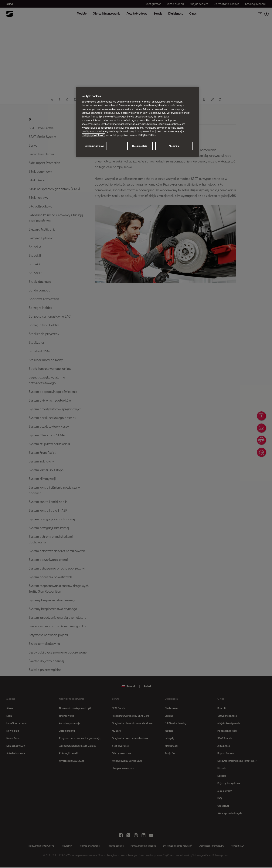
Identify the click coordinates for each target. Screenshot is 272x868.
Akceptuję (174, 146)
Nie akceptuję (140, 146)
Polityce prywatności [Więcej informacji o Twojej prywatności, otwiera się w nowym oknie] (93, 135)
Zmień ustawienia (94, 146)
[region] (137, 122)
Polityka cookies (147, 135)
